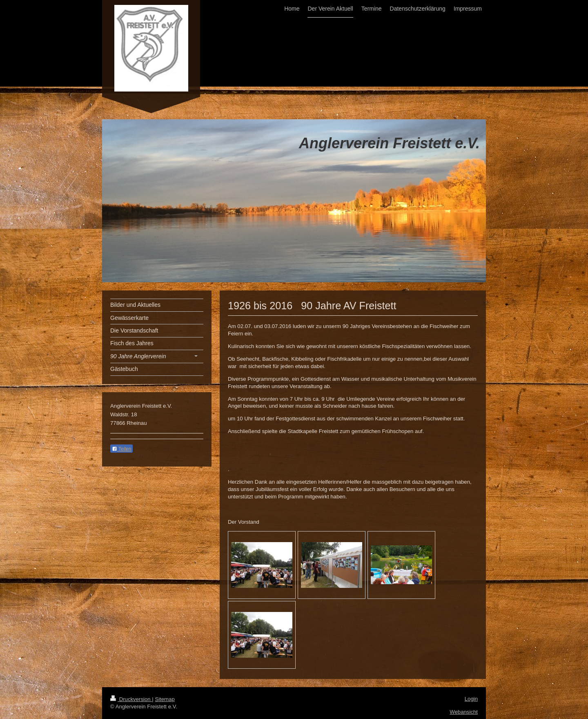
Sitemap (165, 699)
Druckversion (131, 699)
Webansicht (464, 712)
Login (471, 699)
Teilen (121, 449)
